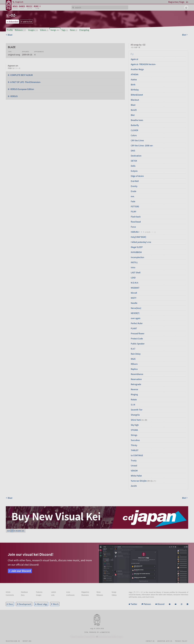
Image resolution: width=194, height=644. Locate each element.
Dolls (133, 166)
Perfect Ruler (137, 323)
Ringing (134, 394)
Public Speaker (138, 344)
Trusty (134, 460)
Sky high (135, 425)
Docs (11, 604)
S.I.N (133, 405)
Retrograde (136, 384)
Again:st (134, 59)
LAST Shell (136, 272)
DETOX (134, 161)
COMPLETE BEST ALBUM (21, 75)
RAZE (133, 359)
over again (136, 318)
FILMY (133, 211)
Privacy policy (181, 641)
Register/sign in (13, 641)
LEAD (133, 278)
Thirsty (134, 445)
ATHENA (135, 74)
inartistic (106, 632)
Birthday (135, 90)
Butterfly (135, 125)
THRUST (135, 450)
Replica (134, 369)
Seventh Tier (137, 410)
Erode (133, 191)
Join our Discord (21, 571)
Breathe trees (137, 120)
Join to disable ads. (16, 531)
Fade (133, 201)
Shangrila (135, 415)
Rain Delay (136, 354)
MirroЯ (134, 293)
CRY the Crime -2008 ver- (142, 145)
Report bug (27, 641)
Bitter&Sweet (137, 95)
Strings (134, 435)
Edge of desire (137, 176)
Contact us (150, 641)
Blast (133, 105)
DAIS (133, 151)
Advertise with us (165, 641)
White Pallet (136, 476)
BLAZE (134, 110)
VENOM (134, 471)
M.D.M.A (134, 283)
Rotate (134, 399)
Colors (134, 135)
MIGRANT (135, 288)
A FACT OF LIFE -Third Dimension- (25, 82)
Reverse (134, 389)
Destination (136, 156)
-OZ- (13, 15)
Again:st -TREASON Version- (143, 64)
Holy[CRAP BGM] (138, 237)
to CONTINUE (137, 455)
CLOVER (134, 130)
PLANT (134, 328)
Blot (133, 115)
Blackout (135, 100)
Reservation (136, 379)
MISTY (134, 298)
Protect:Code (137, 338)
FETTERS (135, 206)
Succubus (135, 440)
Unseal (134, 465)
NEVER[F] (135, 313)
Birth (133, 84)
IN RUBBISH (136, 252)
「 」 (132, 54)
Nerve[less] (136, 308)
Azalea (134, 79)
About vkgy (42, 604)
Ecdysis (134, 171)
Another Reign (137, 69)
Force (133, 227)
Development (25, 604)
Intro (133, 267)
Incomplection (137, 257)
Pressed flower (138, 333)
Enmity (134, 186)
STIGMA (134, 430)
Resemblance (137, 374)
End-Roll (135, 181)
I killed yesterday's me (141, 242)
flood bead (136, 222)
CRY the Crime (137, 140)
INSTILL (134, 262)
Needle (134, 303)
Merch (56, 604)
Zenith (134, 486)
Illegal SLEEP (137, 247)
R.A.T (133, 349)
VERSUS (14, 96)
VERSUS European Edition (22, 89)
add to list (27, 22)
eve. (133, 196)
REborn (134, 364)
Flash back (136, 217)
